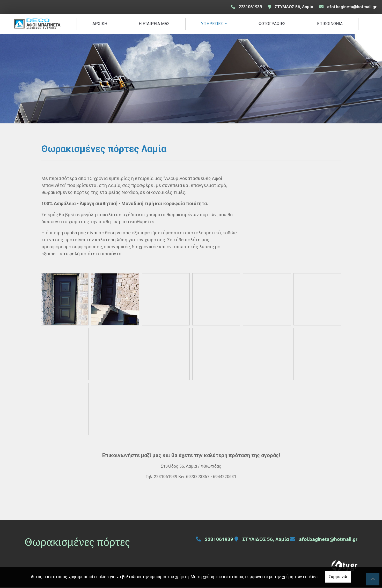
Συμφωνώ (338, 577)
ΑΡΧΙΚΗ (100, 24)
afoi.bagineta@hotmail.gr (352, 7)
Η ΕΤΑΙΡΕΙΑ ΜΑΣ (154, 24)
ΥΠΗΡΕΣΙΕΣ (212, 24)
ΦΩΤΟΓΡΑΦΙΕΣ (272, 24)
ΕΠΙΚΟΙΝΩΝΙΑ (330, 24)
